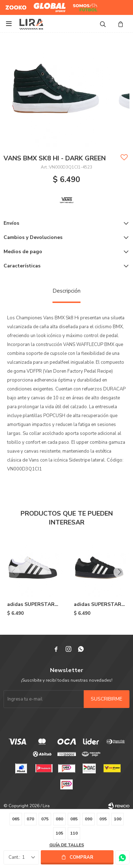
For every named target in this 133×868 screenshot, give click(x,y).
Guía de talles (67, 845)
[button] (120, 572)
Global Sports (48, 5)
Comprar (81, 857)
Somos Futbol (80, 7)
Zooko (12, 5)
